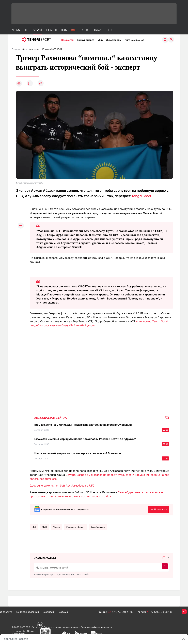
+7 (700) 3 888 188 (161, 612)
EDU (111, 30)
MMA (45, 527)
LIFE (26, 30)
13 (165, 458)
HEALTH (52, 30)
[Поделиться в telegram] (21, 213)
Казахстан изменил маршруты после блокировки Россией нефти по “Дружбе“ (85, 439)
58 (165, 430)
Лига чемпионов (134, 40)
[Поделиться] (41, 83)
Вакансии (48, 612)
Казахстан (67, 40)
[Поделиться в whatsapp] (21, 206)
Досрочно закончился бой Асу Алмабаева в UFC (62, 486)
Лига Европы (114, 40)
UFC (34, 527)
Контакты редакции (27, 612)
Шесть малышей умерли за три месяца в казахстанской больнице (77, 453)
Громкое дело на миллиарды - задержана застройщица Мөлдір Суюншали (83, 425)
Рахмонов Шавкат (75, 527)
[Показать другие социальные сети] (21, 226)
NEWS (16, 30)
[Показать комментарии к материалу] (21, 237)
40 (165, 444)
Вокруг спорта (86, 40)
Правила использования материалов (62, 627)
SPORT (38, 30)
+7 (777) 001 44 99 (122, 612)
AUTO (86, 30)
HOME (65, 30)
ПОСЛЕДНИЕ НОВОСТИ (16, 639)
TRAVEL (99, 30)
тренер (57, 527)
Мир (100, 40)
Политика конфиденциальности (96, 627)
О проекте (6, 612)
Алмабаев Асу (98, 527)
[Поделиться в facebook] (21, 219)
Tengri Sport (141, 196)
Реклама (63, 612)
